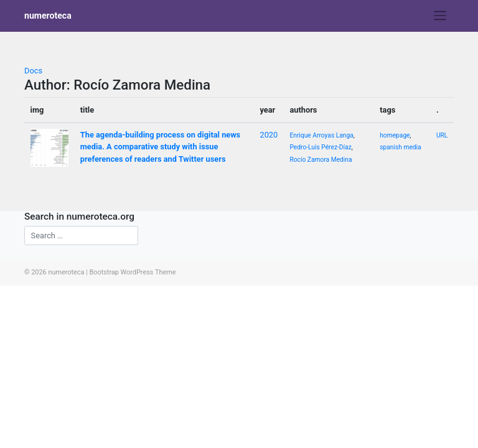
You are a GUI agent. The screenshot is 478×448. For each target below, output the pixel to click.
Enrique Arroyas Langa (321, 135)
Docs (33, 71)
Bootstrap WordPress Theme (132, 272)
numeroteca (48, 16)
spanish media (400, 147)
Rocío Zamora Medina (321, 160)
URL (442, 135)
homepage (395, 135)
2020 (269, 135)
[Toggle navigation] (440, 16)
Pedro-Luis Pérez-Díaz (320, 147)
